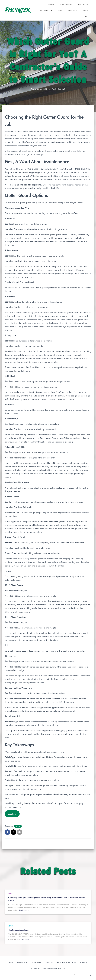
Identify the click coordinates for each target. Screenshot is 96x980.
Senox (70, 975)
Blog (60, 10)
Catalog (51, 4)
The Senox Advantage (18, 930)
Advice (18, 826)
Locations (12, 814)
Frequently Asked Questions (54, 968)
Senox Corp (87, 975)
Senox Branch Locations (66, 963)
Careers (85, 10)
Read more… (24, 910)
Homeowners (83, 4)
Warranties (35, 968)
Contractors (66, 4)
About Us (72, 10)
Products (83, 963)
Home (11, 963)
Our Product (46, 10)
